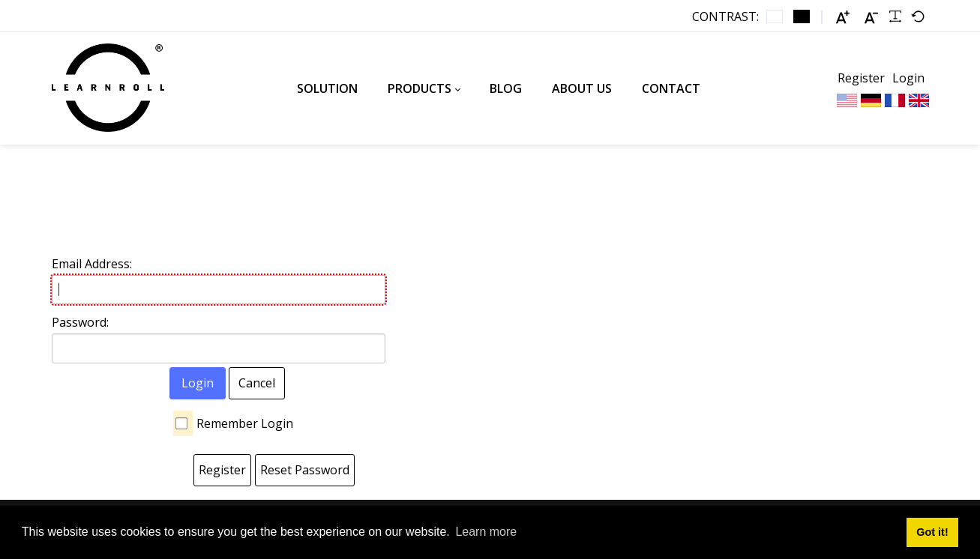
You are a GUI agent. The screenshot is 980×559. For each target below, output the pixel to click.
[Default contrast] (775, 16)
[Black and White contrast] (802, 16)
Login (908, 78)
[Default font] (918, 16)
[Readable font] (895, 16)
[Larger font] (843, 17)
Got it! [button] (932, 532)
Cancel (257, 383)
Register (861, 78)
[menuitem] (327, 88)
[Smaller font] (871, 17)
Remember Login (245, 423)
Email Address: (92, 264)
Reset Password (305, 470)
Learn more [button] (486, 532)
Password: (80, 322)
